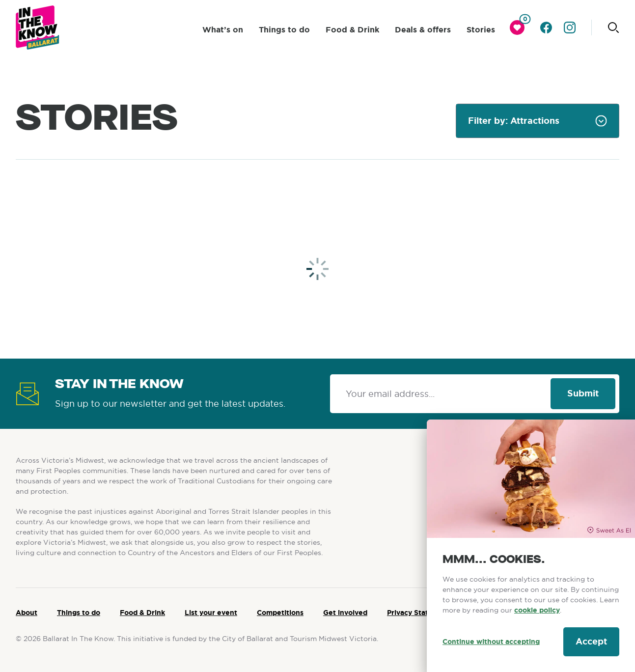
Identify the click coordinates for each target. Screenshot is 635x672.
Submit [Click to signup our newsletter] (583, 393)
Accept (591, 642)
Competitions (280, 613)
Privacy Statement (419, 613)
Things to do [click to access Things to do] (284, 30)
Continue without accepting (491, 642)
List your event (211, 613)
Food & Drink (142, 613)
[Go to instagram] (570, 28)
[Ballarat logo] (38, 28)
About (27, 613)
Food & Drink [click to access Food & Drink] (352, 30)
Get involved (345, 613)
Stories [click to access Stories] (481, 30)
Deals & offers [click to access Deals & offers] (423, 30)
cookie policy (537, 610)
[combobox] (538, 121)
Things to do (79, 613)
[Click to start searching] (613, 28)
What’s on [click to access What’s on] (223, 30)
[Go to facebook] (546, 28)
